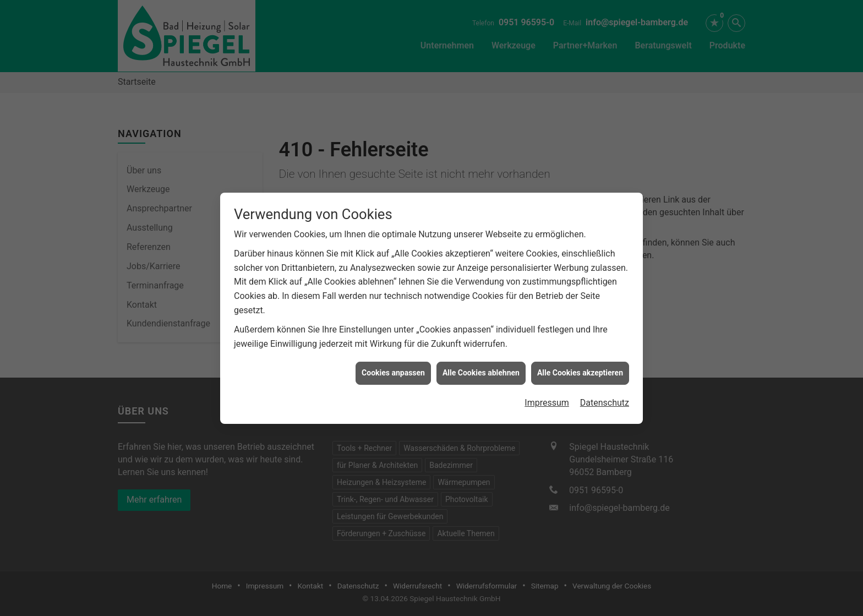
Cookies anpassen (393, 370)
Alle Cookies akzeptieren (580, 370)
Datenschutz (605, 400)
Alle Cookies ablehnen (481, 370)
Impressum (547, 400)
